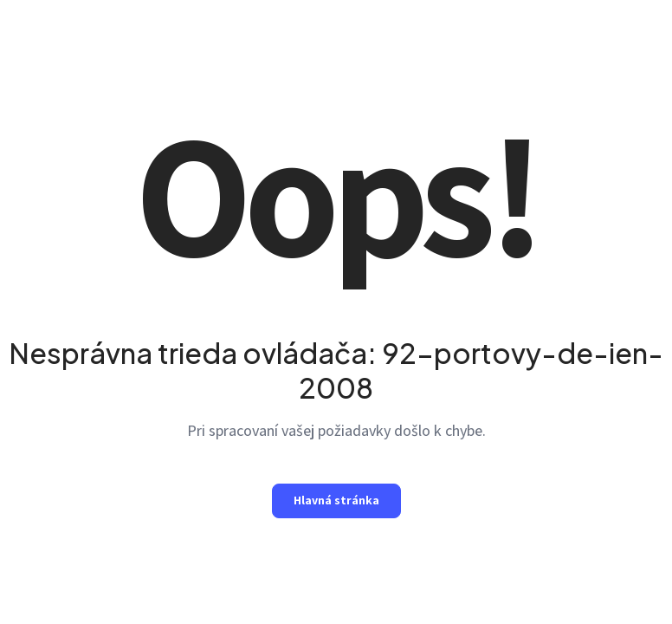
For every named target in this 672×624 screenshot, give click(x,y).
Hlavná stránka (336, 500)
